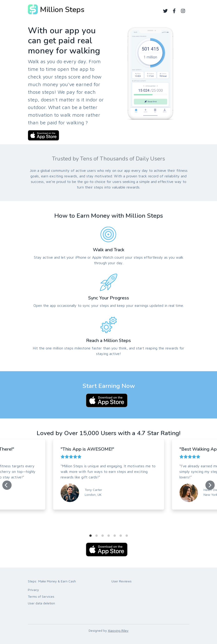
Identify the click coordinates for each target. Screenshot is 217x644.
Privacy (33, 590)
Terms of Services (41, 596)
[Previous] (7, 485)
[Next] (210, 485)
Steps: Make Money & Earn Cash (52, 581)
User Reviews (121, 581)
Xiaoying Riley (118, 630)
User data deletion (41, 603)
